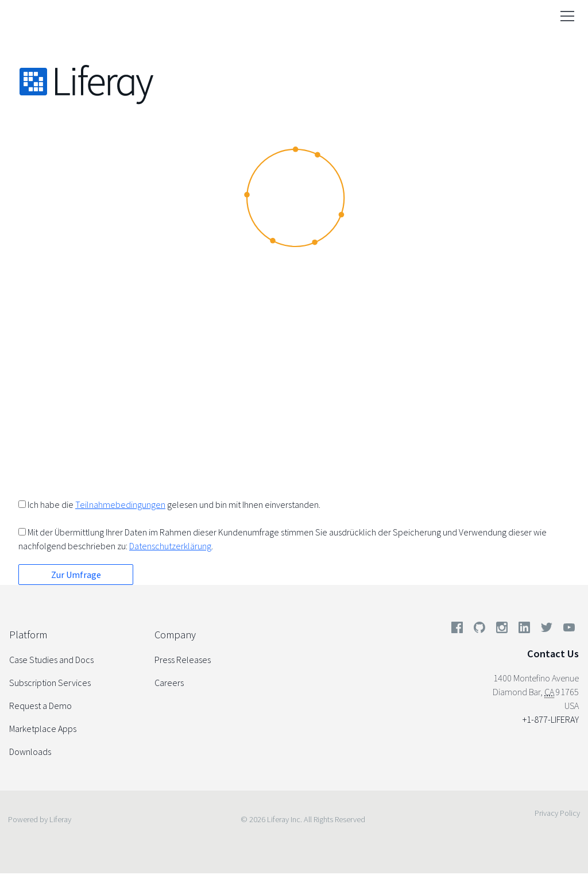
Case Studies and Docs (51, 660)
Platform (28, 635)
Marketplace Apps (43, 729)
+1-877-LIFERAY (551, 719)
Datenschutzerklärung (170, 546)
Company (175, 635)
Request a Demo (40, 706)
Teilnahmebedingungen (120, 504)
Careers (169, 683)
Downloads (30, 752)
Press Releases (183, 660)
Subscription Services (50, 683)
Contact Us (553, 654)
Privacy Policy (557, 813)
